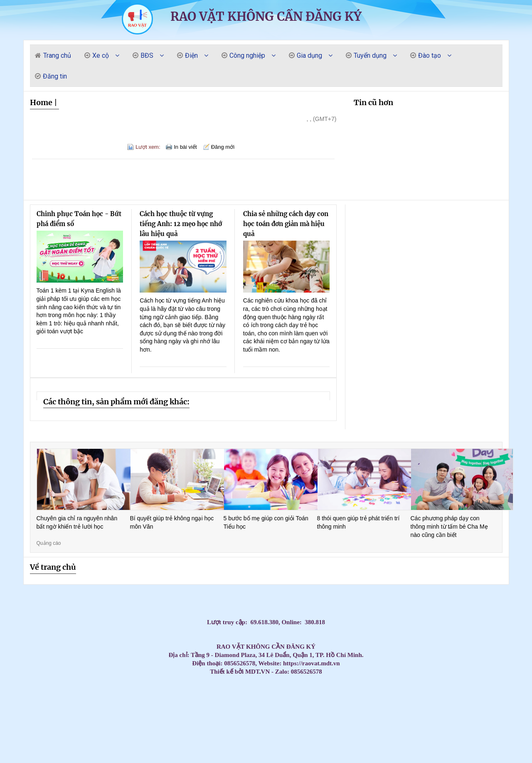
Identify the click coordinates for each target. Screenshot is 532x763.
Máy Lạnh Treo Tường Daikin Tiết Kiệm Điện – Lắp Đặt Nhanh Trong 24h (307, 712)
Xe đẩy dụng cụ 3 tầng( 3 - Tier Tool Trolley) (190, 762)
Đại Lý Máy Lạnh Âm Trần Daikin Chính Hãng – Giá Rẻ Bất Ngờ (306, 698)
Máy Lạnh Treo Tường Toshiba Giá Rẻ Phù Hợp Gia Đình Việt (234, 705)
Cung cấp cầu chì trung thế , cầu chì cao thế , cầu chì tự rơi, (392, 698)
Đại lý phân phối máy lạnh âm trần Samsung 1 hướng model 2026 (269, 740)
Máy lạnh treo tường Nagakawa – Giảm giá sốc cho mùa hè (468, 684)
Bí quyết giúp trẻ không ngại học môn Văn (172, 522)
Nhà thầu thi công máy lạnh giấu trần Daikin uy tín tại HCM (195, 740)
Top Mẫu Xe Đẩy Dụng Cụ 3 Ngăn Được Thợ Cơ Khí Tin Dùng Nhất (320, 762)
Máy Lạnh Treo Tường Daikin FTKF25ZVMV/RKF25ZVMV (73, 726)
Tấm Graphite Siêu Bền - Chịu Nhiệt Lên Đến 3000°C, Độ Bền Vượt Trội (297, 754)
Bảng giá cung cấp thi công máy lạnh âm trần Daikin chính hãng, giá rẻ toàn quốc (519, 684)
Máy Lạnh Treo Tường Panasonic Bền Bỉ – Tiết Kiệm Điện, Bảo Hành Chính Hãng (52, 712)
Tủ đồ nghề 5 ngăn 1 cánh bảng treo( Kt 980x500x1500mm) (212, 726)
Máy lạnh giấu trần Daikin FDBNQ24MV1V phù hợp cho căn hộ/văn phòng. (395, 740)
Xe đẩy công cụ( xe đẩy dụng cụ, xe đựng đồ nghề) (88, 733)
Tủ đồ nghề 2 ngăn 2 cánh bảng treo (400, 719)
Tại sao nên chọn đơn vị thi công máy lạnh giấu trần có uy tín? (27, 733)
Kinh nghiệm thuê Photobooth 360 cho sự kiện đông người (374, 726)
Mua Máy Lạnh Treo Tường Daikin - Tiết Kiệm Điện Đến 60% (76, 684)
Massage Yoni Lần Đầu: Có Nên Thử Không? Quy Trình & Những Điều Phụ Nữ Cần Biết (92, 684)
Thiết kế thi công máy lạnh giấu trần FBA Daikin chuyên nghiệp (69, 754)
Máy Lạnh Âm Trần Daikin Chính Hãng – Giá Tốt (279, 698)
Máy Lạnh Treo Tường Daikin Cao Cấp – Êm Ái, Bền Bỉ (444, 712)
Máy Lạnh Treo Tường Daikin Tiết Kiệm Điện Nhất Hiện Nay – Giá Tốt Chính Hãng (323, 712)
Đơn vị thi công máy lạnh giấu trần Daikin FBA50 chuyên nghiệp (255, 747)
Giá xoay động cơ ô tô (14, 762)
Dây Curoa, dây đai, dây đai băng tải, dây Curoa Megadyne (369, 740)
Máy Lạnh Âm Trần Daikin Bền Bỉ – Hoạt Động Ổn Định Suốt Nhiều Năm (253, 691)
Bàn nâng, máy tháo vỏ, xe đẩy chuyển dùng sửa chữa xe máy (233, 684)
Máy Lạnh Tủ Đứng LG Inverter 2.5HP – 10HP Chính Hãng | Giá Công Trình (169, 705)
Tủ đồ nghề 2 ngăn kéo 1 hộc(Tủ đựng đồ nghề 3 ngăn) (307, 733)
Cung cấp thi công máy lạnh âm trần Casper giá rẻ (106, 762)
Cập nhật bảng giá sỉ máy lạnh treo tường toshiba (261, 684)
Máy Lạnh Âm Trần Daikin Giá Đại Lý (190, 698)
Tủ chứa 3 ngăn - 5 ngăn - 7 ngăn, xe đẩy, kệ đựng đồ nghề (321, 726)
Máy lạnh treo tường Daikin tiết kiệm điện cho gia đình (279, 712)
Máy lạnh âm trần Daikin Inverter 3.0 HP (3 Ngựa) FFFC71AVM (456, 712)
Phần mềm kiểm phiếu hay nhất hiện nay (264, 726)
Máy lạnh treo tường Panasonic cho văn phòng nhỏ (405, 705)
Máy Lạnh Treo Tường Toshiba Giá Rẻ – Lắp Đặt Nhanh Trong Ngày (289, 705)
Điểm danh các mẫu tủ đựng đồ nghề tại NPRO (349, 747)
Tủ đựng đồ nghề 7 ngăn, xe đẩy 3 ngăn (97, 762)
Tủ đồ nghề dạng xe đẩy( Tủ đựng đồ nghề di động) (196, 754)
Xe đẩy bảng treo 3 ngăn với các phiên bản (149, 754)
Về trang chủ (53, 567)
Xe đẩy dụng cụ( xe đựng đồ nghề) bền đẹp (278, 747)
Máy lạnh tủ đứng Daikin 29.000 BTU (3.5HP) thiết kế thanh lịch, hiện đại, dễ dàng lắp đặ (456, 719)
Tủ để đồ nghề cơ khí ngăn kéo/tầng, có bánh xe (257, 740)
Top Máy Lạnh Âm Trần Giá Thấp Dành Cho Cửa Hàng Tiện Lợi (468, 712)
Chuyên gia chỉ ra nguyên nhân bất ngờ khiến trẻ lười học (77, 522)
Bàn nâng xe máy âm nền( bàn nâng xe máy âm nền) (35, 740)
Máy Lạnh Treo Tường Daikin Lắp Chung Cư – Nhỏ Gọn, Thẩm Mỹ (373, 712)
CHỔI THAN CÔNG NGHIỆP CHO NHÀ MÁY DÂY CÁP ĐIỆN (314, 719)
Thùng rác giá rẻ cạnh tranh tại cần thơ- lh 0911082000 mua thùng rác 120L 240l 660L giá (455, 698)
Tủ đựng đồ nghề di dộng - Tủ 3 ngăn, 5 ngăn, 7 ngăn (38, 747)
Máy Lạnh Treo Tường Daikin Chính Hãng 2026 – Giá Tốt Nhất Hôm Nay (514, 712)
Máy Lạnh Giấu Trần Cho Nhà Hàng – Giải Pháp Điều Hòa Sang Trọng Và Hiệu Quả (434, 705)
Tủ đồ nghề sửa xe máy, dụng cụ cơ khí (406, 726)
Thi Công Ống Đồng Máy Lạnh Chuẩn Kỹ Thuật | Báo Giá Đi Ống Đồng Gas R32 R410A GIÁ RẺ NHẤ (92, 705)
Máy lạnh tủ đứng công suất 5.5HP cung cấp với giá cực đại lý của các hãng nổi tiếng (30, 691)
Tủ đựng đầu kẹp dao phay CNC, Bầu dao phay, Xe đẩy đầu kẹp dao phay (129, 747)
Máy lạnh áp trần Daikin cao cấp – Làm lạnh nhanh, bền (326, 719)
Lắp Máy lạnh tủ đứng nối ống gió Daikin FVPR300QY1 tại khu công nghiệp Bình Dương (473, 698)
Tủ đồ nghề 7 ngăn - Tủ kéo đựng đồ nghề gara (99, 733)
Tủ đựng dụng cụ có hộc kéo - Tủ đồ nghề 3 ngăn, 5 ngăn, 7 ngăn (511, 726)
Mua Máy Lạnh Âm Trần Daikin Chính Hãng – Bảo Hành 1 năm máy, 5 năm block (292, 698)
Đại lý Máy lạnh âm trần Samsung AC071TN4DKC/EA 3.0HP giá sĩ (341, 691)
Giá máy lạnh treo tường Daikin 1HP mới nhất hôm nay (207, 684)
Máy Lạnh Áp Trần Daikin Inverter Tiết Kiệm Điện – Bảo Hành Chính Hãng (290, 719)
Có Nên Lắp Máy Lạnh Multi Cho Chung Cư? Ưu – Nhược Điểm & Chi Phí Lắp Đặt (469, 747)
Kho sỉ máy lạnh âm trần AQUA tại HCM (517, 719)
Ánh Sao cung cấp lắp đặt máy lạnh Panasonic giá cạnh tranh (42, 762)
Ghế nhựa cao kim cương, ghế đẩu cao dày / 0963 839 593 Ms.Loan (10, 719)
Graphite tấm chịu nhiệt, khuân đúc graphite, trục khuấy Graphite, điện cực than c (237, 712)
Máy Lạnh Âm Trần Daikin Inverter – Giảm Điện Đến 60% (213, 698)
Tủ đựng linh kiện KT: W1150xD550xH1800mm (301, 747)
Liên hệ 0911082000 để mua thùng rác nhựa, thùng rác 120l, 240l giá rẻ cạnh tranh (41, 726)
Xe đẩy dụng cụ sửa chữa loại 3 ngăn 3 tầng (16, 747)
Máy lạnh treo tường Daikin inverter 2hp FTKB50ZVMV (469, 754)
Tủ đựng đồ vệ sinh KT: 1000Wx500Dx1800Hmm (70, 762)
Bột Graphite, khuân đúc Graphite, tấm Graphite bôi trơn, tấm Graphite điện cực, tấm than (366, 733)
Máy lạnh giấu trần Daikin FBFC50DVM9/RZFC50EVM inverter (239, 726)
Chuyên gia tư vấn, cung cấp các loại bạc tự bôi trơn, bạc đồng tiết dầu (225, 726)
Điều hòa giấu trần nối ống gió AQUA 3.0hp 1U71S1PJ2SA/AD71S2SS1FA (473, 705)
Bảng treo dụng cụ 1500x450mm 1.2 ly (245, 762)
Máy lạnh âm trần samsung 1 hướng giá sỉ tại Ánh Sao (259, 754)
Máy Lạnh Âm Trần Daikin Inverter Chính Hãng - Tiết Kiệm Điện (137, 698)
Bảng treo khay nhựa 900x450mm (397, 747)
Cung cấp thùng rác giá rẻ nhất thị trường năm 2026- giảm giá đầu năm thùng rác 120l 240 (96, 740)
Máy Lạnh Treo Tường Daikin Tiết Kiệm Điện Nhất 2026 (125, 684)
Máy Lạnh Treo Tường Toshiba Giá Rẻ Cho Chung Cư (222, 705)
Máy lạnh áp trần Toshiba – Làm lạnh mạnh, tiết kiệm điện (132, 719)
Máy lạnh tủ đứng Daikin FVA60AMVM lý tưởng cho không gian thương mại (386, 747)
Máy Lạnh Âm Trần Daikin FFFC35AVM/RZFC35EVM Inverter (77, 733)
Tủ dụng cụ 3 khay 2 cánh (90, 762)
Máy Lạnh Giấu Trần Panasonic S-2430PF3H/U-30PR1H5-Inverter (158, 733)
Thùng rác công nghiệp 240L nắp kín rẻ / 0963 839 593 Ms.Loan (106, 719)
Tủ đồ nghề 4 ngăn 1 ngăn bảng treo (503, 712)
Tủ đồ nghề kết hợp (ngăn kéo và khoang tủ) (324, 740)
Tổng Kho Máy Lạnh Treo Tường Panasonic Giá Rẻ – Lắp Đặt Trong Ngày (512, 705)
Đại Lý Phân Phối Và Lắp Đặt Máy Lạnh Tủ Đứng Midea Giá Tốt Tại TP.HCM (391, 691)
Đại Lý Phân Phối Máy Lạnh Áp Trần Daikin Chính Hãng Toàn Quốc (216, 719)
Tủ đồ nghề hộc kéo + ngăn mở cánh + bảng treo (237, 762)
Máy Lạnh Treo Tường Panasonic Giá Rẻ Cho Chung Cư (448, 705)
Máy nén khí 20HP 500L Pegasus (3, 733)
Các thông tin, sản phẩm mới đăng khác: (116, 402)
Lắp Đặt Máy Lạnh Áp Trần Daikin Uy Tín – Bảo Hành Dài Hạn (254, 719)
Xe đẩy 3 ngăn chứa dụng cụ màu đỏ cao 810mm (380, 733)
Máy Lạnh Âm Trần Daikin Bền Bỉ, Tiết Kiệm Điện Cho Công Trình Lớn (268, 691)
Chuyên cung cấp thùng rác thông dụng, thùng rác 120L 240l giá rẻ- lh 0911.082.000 (33, 754)
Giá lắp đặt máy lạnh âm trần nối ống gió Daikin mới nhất (84, 747)
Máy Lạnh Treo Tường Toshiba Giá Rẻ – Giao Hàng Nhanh (315, 705)
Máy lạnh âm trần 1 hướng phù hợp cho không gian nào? (27, 747)
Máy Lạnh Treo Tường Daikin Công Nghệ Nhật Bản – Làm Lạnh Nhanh (431, 712)
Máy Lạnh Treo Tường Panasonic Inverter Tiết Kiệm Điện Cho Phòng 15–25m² (68, 712)
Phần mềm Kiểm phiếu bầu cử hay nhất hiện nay (27, 726)
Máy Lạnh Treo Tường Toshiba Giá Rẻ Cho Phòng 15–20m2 (277, 705)
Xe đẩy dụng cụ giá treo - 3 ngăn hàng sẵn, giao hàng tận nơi (224, 740)
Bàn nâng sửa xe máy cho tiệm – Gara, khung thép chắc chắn (111, 754)
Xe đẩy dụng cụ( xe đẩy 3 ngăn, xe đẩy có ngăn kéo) (314, 740)
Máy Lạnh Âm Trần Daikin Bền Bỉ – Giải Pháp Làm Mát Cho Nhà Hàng (287, 691)
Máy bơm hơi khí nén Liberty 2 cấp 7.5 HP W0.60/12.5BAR (233, 733)
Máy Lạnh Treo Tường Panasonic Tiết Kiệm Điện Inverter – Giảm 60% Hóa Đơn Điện (194, 712)
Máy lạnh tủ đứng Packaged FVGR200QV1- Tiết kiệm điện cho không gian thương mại (135, 740)
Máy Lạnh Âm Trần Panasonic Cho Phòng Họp (105, 691)
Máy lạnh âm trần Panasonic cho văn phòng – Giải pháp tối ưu (15, 691)
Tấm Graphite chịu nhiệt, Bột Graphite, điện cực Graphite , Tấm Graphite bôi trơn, (511, 754)
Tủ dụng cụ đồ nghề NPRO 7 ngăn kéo (351, 754)
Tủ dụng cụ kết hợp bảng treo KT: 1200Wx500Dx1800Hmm (42, 705)
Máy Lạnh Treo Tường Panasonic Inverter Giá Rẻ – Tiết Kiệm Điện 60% (497, 705)
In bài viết (185, 147)
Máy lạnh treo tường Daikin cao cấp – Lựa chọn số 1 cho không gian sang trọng (132, 691)
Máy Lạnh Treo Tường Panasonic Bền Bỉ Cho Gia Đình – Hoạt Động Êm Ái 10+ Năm (20, 712)
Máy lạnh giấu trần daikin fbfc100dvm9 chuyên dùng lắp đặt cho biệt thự (339, 719)
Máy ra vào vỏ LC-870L (344, 762)
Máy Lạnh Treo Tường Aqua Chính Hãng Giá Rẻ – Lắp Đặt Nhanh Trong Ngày (490, 698)
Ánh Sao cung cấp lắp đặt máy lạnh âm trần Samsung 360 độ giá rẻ (112, 740)
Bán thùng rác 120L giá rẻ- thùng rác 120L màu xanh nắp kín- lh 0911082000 (224, 762)
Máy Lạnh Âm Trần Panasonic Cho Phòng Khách (68, 691)
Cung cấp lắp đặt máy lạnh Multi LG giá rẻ (353, 733)
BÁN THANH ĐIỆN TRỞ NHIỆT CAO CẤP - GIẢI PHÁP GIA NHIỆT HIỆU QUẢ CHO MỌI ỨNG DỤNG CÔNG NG (76, 719)
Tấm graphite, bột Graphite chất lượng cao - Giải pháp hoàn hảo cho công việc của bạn (330, 705)
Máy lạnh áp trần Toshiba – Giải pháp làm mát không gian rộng (37, 719)
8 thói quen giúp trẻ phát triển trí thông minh (358, 522)
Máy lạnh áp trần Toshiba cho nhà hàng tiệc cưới (48, 719)
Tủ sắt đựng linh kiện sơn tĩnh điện (331, 747)
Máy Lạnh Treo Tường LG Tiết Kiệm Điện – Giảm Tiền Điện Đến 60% (209, 705)
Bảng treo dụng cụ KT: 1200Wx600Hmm (317, 698)
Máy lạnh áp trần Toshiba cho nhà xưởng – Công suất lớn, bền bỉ (94, 719)
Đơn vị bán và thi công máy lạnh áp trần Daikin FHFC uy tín (419, 698)
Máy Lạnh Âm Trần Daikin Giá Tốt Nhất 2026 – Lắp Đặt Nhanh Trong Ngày (365, 698)
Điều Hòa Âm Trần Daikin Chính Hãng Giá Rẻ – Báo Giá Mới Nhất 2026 (27, 698)
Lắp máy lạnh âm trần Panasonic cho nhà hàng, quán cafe (480, 684)
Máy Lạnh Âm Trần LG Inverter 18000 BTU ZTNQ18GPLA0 (493, 740)
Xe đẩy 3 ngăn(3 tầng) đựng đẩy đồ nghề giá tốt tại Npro (509, 733)
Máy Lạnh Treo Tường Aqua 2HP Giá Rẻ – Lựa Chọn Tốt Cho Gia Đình (350, 698)
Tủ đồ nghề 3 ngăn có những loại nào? (398, 726)
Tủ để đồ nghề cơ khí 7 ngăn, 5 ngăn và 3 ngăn (426, 733)
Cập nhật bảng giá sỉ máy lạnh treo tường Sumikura (176, 684)
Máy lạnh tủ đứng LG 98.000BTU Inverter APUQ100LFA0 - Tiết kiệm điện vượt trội (210, 740)
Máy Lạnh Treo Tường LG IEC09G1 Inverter (499, 733)
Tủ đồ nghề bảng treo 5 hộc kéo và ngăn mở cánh (172, 754)
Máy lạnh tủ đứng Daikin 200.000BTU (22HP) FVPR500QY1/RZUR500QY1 (252, 726)
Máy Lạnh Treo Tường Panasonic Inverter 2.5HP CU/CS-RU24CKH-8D (498, 726)
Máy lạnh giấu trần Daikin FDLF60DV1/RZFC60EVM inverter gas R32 (139, 754)
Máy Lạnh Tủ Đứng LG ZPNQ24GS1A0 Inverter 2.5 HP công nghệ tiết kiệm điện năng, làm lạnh (474, 719)
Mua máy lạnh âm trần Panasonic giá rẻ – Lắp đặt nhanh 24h (45, 691)
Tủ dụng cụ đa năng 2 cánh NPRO (123, 740)
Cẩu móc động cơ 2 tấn (142, 762)
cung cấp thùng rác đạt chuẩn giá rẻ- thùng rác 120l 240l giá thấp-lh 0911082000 (235, 754)
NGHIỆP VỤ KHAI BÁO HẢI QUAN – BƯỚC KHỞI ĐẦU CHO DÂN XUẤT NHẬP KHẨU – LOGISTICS (411, 747)
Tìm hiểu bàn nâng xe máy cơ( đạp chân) (140, 747)
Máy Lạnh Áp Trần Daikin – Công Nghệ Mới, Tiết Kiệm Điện (241, 719)
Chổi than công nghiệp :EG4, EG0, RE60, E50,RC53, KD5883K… (405, 691)
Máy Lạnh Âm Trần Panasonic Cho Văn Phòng (86, 691)
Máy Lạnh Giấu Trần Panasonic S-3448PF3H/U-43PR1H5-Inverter (199, 726)
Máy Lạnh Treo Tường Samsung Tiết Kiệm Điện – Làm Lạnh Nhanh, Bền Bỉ (138, 705)
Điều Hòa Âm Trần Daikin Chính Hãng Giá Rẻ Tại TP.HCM (39, 698)
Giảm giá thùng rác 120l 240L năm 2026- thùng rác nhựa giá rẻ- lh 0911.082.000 (335, 726)
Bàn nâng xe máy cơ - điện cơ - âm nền (358, 747)
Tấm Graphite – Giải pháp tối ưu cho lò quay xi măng (518, 691)
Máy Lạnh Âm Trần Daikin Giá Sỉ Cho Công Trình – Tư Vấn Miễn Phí (379, 698)
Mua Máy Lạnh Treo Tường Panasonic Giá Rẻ (485, 705)
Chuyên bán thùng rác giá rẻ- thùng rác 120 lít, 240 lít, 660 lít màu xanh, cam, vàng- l (76, 698)
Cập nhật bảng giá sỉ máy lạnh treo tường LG (186, 684)
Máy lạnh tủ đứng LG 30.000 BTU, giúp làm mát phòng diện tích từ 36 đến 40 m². (468, 733)
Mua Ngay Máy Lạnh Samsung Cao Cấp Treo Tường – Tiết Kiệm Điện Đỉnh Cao (189, 691)
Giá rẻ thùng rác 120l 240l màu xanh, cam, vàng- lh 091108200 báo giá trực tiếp (341, 684)
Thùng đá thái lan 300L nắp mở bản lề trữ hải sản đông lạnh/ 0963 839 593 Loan (347, 705)
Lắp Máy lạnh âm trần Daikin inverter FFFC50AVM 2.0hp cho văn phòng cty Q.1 (165, 698)
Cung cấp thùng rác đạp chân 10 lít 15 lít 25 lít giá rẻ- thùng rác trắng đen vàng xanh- (57, 762)
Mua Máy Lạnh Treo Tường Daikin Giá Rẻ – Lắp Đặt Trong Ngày (406, 712)
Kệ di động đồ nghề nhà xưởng (189, 726)
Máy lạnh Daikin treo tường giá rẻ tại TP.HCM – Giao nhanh (6, 684)
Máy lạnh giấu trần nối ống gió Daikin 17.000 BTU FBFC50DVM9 (377, 754)
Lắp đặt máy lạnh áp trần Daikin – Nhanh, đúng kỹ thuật (365, 719)
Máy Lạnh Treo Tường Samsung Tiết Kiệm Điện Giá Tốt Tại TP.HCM (123, 705)
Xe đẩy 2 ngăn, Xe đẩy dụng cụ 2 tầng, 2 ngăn (426, 747)
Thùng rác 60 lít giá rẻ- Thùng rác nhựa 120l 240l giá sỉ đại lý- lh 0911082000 (320, 747)
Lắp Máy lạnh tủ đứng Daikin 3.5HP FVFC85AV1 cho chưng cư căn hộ (268, 762)
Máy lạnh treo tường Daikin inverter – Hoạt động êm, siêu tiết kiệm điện (147, 712)
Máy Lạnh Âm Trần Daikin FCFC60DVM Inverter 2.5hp (319, 733)
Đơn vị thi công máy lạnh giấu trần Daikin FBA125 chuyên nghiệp (119, 719)
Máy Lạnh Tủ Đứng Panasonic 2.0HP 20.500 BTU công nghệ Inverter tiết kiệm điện (421, 719)
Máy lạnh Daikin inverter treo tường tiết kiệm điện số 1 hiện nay (283, 684)
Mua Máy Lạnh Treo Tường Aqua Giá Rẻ (429, 698)
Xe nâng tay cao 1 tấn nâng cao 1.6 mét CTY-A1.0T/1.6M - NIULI (460, 740)
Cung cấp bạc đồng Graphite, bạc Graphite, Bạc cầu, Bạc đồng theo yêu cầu (153, 705)
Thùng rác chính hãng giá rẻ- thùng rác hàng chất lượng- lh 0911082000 (13, 733)
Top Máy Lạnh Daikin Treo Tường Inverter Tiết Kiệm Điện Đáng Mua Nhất (34, 684)
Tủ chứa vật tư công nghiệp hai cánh (482, 747)
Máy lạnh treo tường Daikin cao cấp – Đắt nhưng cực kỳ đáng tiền (174, 691)
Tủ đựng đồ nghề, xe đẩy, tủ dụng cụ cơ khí (284, 726)
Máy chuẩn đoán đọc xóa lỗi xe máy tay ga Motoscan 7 (491, 747)
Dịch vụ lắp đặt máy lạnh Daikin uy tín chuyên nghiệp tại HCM (180, 747)
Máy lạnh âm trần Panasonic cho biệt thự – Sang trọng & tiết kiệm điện (371, 684)
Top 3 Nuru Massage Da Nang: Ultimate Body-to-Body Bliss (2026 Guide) (220, 684)
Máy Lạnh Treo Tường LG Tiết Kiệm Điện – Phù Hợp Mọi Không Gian (195, 705)
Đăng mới (223, 147)
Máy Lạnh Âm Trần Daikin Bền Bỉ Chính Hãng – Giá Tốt (233, 691)
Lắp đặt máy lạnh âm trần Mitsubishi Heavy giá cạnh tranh (423, 754)
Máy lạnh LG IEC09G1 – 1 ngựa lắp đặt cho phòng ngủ (46, 740)
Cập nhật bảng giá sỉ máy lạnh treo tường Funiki (135, 684)
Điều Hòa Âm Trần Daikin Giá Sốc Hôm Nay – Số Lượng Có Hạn (91, 698)
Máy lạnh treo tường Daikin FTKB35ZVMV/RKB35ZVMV (113, 726)
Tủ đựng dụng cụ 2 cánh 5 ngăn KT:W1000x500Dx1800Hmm (325, 754)
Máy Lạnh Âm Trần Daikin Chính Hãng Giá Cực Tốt (469, 691)
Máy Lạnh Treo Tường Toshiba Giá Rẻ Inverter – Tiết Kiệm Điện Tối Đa (263, 705)
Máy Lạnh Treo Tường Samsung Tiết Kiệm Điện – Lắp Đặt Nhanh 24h (516, 698)
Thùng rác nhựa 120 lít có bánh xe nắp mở (339, 747)
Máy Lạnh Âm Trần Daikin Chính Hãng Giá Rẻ (325, 698)
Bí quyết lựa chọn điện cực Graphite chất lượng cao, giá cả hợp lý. (180, 698)
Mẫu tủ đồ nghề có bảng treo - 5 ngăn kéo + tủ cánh (170, 733)
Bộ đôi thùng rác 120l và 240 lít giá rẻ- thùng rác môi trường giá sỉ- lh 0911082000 (339, 754)
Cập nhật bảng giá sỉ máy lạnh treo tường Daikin (166, 684)
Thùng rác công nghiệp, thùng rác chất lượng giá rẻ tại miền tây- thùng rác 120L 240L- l (208, 733)
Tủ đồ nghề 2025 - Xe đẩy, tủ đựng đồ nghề (445, 754)
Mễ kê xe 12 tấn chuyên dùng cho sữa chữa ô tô (57, 747)
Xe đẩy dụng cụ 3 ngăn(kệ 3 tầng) (456, 733)
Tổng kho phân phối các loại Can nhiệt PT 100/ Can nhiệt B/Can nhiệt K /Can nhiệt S (370, 747)
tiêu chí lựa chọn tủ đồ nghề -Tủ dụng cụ (63, 726)
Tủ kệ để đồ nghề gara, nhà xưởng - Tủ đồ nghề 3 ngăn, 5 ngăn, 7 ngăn (504, 747)
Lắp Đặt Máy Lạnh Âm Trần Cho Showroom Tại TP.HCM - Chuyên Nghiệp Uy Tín (169, 740)
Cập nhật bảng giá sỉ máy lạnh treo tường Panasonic (196, 684)
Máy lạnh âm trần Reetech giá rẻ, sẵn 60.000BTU (145, 684)
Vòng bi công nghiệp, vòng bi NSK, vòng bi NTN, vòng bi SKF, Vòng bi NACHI (70, 740)
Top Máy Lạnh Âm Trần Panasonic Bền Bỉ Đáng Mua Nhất (57, 691)
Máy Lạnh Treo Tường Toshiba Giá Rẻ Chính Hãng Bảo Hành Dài (303, 705)
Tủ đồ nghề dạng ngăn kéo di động (234, 740)
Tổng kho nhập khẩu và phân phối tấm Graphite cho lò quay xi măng (117, 691)
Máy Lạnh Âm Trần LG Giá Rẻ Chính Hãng (432, 684)
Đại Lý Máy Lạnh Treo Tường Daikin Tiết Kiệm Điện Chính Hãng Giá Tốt (253, 712)
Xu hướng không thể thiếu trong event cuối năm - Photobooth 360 (387, 726)
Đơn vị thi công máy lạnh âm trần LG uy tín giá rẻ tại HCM (255, 762)
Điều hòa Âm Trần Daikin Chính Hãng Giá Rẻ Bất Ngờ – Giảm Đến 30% (105, 698)
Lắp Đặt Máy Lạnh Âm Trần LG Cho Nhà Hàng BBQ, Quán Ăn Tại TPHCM (144, 733)
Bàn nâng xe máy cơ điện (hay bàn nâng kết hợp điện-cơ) (57, 740)
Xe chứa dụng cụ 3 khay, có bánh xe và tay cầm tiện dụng (435, 754)
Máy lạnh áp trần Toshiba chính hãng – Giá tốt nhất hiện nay (179, 719)
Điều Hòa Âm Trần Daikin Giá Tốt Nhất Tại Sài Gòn (50, 698)
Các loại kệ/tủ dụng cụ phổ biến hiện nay (74, 747)
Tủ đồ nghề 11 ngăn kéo (277, 691)
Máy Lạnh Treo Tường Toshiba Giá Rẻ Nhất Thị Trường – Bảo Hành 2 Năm (418, 705)
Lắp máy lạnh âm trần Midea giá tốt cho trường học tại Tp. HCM (457, 754)
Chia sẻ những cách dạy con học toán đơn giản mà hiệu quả (286, 224)
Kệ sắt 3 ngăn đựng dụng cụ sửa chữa (45, 754)
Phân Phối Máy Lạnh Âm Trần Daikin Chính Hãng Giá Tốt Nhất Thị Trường (254, 698)
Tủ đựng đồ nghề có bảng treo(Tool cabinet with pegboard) (8, 740)
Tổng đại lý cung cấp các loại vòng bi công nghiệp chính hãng (62, 698)
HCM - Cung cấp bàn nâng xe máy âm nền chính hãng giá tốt (193, 747)
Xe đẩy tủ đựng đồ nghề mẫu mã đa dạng (108, 733)
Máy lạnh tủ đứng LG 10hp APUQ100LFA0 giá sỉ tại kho (503, 698)
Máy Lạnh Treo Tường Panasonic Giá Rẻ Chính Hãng (525, 705)
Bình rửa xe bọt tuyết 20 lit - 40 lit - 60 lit (359, 740)
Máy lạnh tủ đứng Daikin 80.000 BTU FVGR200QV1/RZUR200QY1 (381, 740)
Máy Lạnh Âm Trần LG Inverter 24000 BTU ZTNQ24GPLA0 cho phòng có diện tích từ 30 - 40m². (485, 733)
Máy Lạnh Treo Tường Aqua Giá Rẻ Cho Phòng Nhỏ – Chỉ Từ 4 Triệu (406, 698)
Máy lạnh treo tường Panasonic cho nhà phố (386, 705)
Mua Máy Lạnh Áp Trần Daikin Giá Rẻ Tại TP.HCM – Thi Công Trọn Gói (377, 719)
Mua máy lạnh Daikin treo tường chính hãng (294, 684)
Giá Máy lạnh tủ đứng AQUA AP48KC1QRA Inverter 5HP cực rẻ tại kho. (334, 762)
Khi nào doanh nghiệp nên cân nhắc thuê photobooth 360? (38, 733)
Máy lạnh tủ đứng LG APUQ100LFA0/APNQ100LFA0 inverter (390, 754)
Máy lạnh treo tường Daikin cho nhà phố (136, 712)
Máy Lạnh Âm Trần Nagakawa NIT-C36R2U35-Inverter (117, 762)
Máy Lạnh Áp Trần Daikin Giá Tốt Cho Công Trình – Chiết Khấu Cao (267, 719)
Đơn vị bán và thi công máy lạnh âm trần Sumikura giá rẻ (365, 691)
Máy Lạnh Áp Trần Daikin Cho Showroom (205, 719)
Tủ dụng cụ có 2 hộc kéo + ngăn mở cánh (32, 762)
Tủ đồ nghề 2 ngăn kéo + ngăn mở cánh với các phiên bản (267, 747)
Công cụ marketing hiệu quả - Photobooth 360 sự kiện (363, 726)
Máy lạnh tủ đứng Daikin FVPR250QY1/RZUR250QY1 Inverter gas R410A (83, 754)
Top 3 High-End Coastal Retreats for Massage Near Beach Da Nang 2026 (160, 691)
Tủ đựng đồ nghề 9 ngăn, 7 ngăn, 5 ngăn (499, 754)
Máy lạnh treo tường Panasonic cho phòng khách (395, 705)
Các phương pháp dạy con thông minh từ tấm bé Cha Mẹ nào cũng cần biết (449, 526)
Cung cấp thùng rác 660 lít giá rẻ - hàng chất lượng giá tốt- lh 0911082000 (292, 712)
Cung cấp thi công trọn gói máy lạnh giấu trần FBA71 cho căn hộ (282, 762)
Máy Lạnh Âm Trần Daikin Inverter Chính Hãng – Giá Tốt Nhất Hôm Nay (481, 691)
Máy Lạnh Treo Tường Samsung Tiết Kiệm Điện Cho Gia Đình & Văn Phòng (28, 705)
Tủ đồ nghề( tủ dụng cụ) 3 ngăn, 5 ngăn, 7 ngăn (249, 754)
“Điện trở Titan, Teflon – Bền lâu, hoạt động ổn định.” (471, 740)
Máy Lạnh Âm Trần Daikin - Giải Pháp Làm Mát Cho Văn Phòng (430, 691)
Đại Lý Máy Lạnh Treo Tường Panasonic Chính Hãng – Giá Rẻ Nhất (98, 712)
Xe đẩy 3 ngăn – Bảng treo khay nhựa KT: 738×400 (170, 762)
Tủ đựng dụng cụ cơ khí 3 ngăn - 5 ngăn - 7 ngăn (181, 726)
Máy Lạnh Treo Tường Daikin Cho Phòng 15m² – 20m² (361, 712)
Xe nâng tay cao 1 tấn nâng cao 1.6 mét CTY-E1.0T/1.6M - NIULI (417, 740)
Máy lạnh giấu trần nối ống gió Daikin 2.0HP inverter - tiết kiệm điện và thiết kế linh (428, 726)
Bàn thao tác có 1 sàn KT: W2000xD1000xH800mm (251, 705)
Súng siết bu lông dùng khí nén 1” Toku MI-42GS (479, 754)
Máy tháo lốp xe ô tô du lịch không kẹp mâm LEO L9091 (110, 712)
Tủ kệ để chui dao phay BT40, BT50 (309, 747)
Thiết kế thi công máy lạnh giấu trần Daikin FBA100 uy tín (200, 762)
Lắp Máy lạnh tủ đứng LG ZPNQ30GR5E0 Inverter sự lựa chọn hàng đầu (296, 762)
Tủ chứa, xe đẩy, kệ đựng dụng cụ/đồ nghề (54, 726)
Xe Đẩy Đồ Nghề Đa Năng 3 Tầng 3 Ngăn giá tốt (269, 754)
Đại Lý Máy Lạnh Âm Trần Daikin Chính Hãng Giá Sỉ (241, 698)
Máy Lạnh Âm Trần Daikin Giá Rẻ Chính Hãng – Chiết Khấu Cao (13, 698)
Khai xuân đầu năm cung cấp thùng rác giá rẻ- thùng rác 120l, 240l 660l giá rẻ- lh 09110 (504, 719)
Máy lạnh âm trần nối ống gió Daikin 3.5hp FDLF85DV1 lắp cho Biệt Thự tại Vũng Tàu (227, 698)
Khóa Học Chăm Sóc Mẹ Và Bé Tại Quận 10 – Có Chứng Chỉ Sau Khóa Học (83, 712)
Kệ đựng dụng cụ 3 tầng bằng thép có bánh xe (350, 740)
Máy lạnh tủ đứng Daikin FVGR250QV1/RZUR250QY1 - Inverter (411, 754)
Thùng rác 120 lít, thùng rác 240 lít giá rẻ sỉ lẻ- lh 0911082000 (167, 719)
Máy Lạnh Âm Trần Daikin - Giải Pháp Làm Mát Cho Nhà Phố (353, 691)
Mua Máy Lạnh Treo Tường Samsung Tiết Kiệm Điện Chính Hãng (109, 705)
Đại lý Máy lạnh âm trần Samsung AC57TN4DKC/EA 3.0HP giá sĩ (417, 691)
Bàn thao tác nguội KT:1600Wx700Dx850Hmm (408, 719)
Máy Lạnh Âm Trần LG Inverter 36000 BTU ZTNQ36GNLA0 (418, 712)
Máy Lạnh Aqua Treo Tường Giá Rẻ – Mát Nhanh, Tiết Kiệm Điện (439, 698)
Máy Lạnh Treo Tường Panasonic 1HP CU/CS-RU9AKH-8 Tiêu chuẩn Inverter (17, 754)
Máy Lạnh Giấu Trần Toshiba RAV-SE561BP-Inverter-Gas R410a (160, 754)
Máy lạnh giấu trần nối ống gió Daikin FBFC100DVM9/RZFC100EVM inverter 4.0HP (113, 747)
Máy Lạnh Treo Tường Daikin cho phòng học (395, 712)
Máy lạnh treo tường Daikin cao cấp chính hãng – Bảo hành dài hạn (147, 691)
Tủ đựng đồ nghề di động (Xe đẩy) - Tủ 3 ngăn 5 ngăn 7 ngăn (183, 740)
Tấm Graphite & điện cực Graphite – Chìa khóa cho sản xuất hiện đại (356, 684)
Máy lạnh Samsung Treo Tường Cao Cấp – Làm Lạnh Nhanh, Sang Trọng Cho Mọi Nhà (206, 691)
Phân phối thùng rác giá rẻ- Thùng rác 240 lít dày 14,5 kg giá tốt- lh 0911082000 (314, 691)
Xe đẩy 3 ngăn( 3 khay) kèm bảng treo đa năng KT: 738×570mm (205, 747)
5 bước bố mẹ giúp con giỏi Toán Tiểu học (266, 522)
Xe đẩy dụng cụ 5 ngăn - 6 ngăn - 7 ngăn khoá (244, 747)
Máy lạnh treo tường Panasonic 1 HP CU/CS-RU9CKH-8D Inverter (484, 726)
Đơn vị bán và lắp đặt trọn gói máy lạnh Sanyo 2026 (271, 684)
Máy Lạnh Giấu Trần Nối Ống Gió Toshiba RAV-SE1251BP (460, 705)
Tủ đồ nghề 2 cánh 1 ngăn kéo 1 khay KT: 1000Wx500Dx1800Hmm (120, 733)
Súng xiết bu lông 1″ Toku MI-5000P (145, 726)
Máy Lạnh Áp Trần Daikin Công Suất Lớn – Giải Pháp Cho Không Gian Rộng (145, 719)
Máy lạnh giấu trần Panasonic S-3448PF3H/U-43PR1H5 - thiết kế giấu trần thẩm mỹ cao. (446, 726)
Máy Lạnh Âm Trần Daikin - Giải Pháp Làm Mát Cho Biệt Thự (377, 691)
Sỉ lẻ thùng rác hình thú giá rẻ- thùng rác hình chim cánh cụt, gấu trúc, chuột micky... (373, 705)
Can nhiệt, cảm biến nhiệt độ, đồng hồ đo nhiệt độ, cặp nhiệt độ (245, 740)
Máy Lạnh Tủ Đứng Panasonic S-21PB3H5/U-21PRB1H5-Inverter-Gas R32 (454, 747)
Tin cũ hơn (373, 102)
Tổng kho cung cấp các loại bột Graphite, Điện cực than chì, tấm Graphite (350, 726)
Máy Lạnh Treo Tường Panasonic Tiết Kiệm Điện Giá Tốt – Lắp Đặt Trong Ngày (124, 712)
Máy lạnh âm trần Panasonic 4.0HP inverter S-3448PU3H (489, 754)
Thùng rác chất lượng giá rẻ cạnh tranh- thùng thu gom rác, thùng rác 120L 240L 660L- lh (157, 726)
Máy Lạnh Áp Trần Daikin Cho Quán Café (278, 719)
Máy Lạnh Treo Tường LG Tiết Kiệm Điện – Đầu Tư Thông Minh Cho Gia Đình (12, 705)
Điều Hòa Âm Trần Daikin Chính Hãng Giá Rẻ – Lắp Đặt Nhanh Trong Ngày (506, 691)
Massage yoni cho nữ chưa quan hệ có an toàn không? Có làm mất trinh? (63, 684)
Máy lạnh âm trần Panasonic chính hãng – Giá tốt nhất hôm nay (492, 684)
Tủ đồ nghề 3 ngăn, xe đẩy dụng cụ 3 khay (400, 754)
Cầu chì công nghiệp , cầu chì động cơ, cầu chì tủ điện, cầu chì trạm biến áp (193, 719)
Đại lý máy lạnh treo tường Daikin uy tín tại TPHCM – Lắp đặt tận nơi (19, 684)
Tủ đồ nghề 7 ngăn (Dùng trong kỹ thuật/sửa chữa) (447, 733)
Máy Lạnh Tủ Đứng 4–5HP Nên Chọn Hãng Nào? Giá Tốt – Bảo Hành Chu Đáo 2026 (403, 684)
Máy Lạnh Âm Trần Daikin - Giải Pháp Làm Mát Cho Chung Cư (328, 691)
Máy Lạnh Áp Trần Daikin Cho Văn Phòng (157, 719)
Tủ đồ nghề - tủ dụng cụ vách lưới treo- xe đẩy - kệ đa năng (183, 754)
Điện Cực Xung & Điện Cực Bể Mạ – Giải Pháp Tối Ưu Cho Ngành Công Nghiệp (14, 726)
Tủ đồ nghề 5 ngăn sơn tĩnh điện (127, 698)
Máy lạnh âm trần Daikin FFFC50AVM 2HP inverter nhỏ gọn (330, 733)
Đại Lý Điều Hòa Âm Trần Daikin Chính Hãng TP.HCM (493, 691)
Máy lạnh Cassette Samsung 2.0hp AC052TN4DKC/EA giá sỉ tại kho (201, 698)
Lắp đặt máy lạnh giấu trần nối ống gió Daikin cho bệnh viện (342, 733)
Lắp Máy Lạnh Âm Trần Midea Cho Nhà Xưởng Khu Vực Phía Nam (518, 747)
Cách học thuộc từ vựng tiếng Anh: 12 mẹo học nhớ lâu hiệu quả (181, 224)
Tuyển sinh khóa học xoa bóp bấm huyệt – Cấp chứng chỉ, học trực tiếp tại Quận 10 (306, 726)
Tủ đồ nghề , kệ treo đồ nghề (243, 705)
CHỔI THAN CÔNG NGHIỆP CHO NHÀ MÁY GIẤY (96, 691)
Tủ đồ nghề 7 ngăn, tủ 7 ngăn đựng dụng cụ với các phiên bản (290, 747)
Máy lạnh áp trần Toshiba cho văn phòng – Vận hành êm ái (59, 719)
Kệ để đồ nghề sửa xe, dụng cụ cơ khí (294, 726)
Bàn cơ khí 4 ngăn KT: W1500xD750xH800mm (415, 726)
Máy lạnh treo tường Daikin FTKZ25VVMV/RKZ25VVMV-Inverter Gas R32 (97, 747)
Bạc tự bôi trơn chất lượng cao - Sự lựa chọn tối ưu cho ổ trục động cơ (36, 712)
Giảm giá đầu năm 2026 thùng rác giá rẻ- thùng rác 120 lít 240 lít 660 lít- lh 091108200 (445, 740)
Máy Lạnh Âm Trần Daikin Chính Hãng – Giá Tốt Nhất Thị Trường (150, 698)
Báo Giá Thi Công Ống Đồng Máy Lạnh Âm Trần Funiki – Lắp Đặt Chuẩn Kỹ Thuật (74, 705)
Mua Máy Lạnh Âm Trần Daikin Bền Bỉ (242, 691)
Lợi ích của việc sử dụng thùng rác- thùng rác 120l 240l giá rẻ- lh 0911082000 (152, 747)
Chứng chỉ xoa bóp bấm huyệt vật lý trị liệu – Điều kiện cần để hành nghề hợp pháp (278, 733)
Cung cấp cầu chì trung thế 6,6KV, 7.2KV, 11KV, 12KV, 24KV (494, 712)
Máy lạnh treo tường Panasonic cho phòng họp (360, 705)
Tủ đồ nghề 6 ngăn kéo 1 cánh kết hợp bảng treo (351, 712)
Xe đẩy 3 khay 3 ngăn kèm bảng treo (148, 762)
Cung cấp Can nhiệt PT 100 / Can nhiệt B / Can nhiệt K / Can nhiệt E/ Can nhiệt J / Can (420, 684)
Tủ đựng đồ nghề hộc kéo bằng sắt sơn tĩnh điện (212, 762)
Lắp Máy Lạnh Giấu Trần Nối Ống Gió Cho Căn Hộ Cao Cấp (81, 762)
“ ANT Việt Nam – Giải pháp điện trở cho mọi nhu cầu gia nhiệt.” (135, 726)
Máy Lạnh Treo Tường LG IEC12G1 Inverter (127, 762)
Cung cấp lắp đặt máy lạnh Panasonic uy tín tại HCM (482, 740)
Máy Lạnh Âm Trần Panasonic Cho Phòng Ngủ (77, 691)
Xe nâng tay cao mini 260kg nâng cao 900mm (407, 740)
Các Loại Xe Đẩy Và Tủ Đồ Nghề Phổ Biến (82, 740)
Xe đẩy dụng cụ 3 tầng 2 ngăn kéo (502, 740)
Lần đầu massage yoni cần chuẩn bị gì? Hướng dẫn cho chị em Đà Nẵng (49, 684)
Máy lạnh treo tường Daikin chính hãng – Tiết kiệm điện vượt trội (179, 712)
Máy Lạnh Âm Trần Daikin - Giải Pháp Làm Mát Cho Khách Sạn (300, 691)
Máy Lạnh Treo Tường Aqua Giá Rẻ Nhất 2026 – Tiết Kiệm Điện (336, 698)
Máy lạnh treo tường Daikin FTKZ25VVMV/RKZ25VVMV (96, 726)
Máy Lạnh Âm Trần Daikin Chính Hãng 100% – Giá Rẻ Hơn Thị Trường (443, 691)
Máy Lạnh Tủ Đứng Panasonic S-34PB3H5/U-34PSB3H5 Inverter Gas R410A (282, 754)
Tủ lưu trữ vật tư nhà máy (105, 726)
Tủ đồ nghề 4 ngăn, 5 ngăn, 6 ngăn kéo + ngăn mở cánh (511, 740)
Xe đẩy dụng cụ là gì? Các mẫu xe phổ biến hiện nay (194, 733)
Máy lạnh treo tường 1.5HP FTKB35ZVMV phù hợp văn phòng (353, 719)
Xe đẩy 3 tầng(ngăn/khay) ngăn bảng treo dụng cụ (6, 747)
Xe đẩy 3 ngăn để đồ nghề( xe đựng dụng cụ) (124, 726)
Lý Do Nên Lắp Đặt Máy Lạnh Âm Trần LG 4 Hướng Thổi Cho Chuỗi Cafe (312, 754)
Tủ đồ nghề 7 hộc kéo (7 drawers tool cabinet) (308, 762)
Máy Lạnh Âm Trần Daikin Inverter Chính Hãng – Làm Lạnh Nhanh (267, 698)
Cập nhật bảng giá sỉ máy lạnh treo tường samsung (156, 684)
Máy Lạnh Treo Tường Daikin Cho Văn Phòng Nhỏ (385, 712)
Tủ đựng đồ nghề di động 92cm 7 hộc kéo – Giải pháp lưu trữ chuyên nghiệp (438, 747)
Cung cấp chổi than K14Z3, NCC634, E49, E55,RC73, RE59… (490, 719)
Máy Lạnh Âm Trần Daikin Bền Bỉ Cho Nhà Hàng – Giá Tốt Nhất (221, 691)
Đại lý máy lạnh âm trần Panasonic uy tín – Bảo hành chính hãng (504, 684)
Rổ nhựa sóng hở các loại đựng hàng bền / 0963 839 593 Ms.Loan (24, 719)
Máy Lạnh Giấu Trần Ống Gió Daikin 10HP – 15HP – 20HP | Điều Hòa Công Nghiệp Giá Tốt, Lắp (308, 684)
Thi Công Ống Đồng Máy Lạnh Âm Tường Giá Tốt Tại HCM (456, 684)
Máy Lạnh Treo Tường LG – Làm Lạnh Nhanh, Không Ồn (182, 705)
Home (41, 102)
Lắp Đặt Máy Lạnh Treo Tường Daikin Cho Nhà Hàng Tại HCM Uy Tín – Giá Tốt (326, 684)
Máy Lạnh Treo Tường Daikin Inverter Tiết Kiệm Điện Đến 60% (481, 712)
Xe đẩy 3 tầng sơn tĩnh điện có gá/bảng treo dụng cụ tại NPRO (182, 733)
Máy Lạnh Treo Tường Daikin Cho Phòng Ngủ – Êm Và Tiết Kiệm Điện (338, 712)
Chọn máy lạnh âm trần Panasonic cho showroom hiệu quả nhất (443, 684)
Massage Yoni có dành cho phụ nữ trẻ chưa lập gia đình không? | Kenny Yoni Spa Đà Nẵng (110, 684)
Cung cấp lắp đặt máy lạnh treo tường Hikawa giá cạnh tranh (229, 719)
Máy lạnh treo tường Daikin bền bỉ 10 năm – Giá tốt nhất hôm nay (267, 712)
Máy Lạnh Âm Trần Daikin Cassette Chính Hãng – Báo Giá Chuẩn (457, 691)
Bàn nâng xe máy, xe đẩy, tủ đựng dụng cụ (48, 747)
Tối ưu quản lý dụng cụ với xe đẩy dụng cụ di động (274, 726)
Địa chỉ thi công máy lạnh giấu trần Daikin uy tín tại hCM (351, 762)
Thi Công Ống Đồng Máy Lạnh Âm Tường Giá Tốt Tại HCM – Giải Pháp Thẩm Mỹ (248, 684)
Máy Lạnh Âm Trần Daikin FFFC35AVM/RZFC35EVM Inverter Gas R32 (525, 726)
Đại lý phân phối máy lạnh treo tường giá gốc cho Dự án (303, 719)
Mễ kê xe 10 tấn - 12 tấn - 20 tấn (65, 747)
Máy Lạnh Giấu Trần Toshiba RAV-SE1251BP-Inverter (131, 733)
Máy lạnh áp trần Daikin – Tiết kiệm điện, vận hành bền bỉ (390, 719)
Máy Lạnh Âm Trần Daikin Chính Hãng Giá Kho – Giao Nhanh (118, 698)
